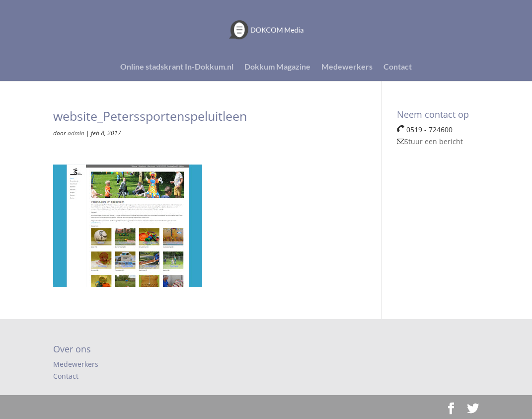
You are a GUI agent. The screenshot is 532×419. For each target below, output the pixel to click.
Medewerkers (347, 67)
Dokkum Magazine (277, 67)
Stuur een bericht (430, 141)
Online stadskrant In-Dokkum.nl (177, 67)
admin (76, 133)
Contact (398, 67)
